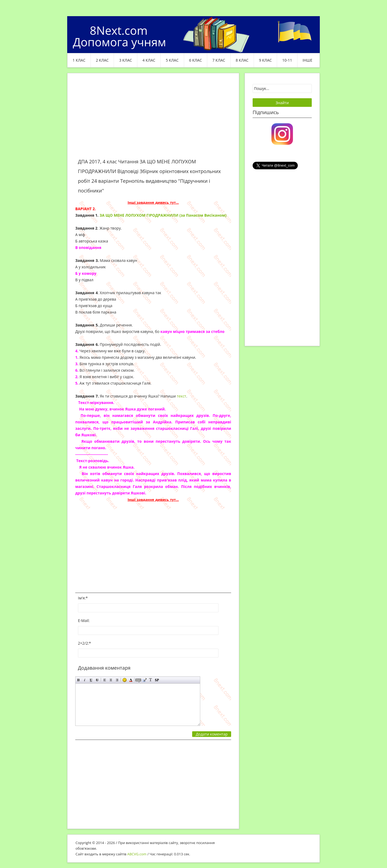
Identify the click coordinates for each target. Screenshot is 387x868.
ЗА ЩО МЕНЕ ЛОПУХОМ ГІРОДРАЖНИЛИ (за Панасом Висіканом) (163, 215)
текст (182, 396)
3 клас (126, 60)
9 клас (266, 60)
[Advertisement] (153, 119)
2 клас (102, 60)
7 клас (219, 60)
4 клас (149, 60)
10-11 (287, 60)
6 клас (196, 60)
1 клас (79, 60)
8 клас (242, 60)
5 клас (172, 60)
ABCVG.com (137, 854)
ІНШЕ (307, 60)
